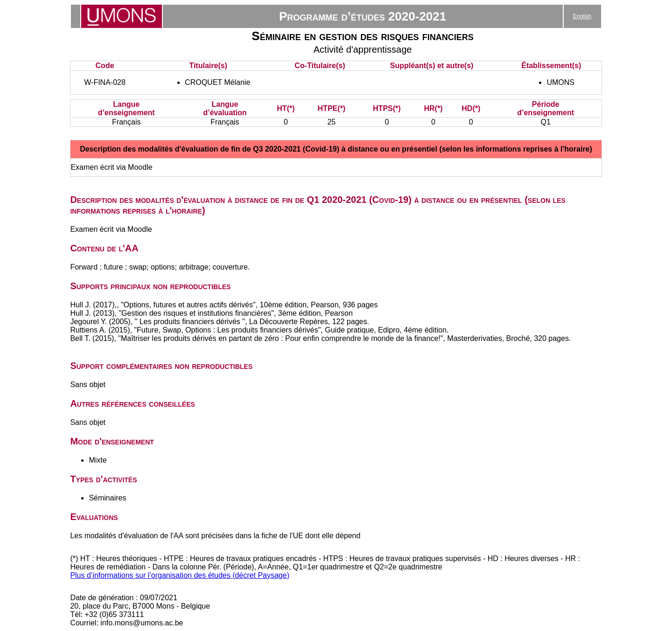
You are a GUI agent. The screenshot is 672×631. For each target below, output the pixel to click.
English (582, 16)
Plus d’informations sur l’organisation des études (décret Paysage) (180, 575)
